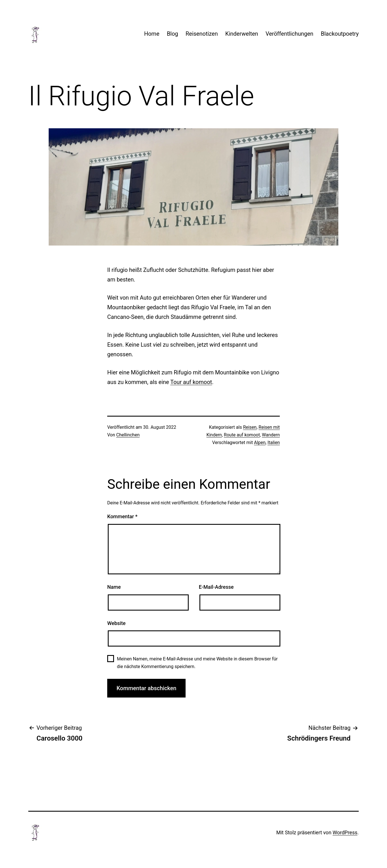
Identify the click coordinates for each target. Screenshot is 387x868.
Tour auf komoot (191, 382)
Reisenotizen (202, 34)
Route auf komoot (242, 435)
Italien (274, 442)
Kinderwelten (242, 34)
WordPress (345, 832)
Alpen (260, 442)
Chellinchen (128, 435)
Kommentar (122, 516)
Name (114, 587)
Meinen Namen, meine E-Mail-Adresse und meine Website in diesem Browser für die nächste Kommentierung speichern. (197, 663)
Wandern (271, 435)
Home (152, 34)
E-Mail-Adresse (216, 587)
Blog (173, 34)
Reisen (250, 427)
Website (116, 623)
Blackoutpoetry (340, 34)
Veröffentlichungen (290, 34)
